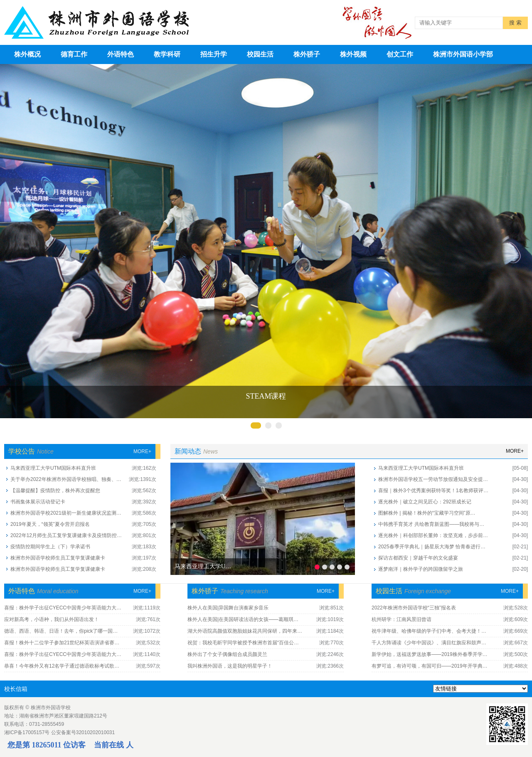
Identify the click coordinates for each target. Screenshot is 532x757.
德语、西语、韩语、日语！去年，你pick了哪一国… (61, 631)
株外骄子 (307, 54)
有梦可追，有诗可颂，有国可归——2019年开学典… (430, 666)
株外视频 (353, 54)
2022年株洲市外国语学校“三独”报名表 (414, 608)
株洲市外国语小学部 (463, 54)
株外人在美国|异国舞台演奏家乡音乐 (228, 608)
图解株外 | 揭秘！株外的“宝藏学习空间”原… (427, 513)
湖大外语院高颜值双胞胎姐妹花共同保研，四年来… (245, 631)
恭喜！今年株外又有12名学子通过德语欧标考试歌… (62, 666)
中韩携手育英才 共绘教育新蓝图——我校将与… (431, 524)
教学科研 (167, 54)
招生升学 (214, 54)
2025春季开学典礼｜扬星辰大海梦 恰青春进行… (432, 547)
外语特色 (121, 54)
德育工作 (74, 54)
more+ (142, 451)
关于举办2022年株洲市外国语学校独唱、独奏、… (66, 479)
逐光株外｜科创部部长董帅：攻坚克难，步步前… (433, 535)
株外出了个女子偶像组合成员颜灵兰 (227, 654)
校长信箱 (16, 689)
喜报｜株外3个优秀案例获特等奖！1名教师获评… (433, 491)
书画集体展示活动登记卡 (38, 502)
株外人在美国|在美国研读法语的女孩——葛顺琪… (243, 619)
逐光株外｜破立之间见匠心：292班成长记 (425, 502)
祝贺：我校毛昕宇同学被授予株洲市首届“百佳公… (243, 643)
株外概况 (27, 54)
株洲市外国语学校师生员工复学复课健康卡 (58, 558)
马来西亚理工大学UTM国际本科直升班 (53, 468)
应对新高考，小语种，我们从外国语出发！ (52, 619)
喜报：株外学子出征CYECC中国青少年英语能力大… (63, 608)
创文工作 (400, 54)
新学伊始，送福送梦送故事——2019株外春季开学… (430, 654)
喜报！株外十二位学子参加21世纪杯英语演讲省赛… (62, 643)
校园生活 (260, 54)
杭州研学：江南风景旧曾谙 (401, 619)
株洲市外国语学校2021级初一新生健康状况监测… (66, 513)
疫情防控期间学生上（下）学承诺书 (50, 547)
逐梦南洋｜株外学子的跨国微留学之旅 (421, 569)
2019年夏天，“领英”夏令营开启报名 (50, 524)
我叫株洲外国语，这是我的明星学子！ (230, 666)
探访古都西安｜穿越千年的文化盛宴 (418, 558)
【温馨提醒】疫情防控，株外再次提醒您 (55, 491)
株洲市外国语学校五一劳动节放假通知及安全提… (433, 479)
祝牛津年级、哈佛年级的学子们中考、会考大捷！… (429, 631)
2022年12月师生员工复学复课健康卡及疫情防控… (66, 535)
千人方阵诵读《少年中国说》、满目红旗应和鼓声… (429, 643)
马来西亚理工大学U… (203, 566)
